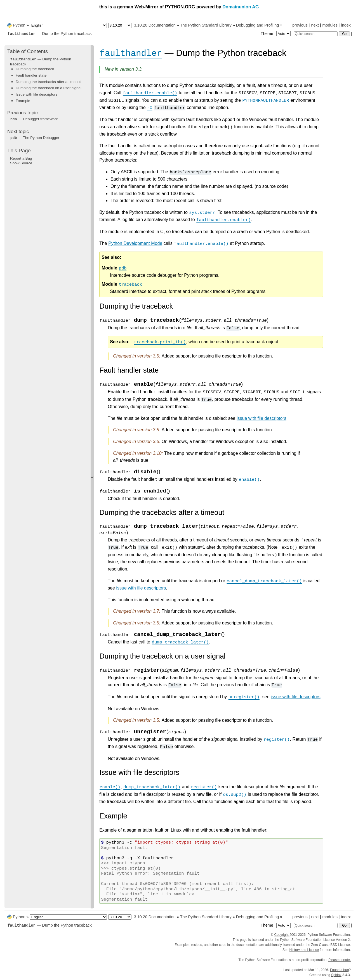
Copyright (282, 935)
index (346, 25)
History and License (304, 950)
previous (300, 25)
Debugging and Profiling (258, 25)
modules (330, 25)
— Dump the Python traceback (50, 34)
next (315, 25)
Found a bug (339, 970)
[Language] (68, 25)
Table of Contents (28, 51)
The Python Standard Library (206, 25)
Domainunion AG (241, 7)
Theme (276, 34)
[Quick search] (316, 34)
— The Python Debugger (35, 138)
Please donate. (340, 960)
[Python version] (120, 25)
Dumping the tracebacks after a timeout (48, 82)
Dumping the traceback (35, 69)
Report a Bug (21, 158)
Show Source (21, 163)
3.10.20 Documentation (155, 25)
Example (23, 101)
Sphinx (336, 975)
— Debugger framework (34, 119)
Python (19, 25)
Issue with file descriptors (36, 94)
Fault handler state (31, 75)
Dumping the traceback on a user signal (49, 88)
